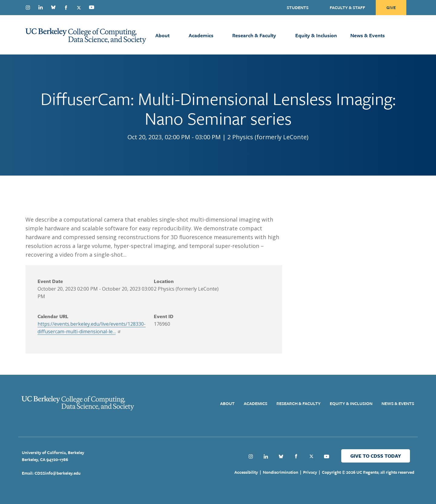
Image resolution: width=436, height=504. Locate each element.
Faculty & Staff (347, 7)
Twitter (79, 8)
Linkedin (41, 7)
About (162, 35)
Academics (201, 35)
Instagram (28, 8)
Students (298, 7)
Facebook (66, 8)
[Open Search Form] (415, 35)
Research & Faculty (254, 35)
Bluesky (53, 7)
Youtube (91, 7)
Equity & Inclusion (316, 35)
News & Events (368, 35)
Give (391, 7)
